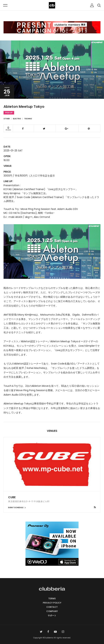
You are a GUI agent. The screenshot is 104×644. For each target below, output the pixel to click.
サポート (52, 615)
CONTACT (52, 607)
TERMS (52, 599)
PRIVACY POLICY (52, 603)
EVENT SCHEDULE (17, 508)
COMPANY (52, 611)
